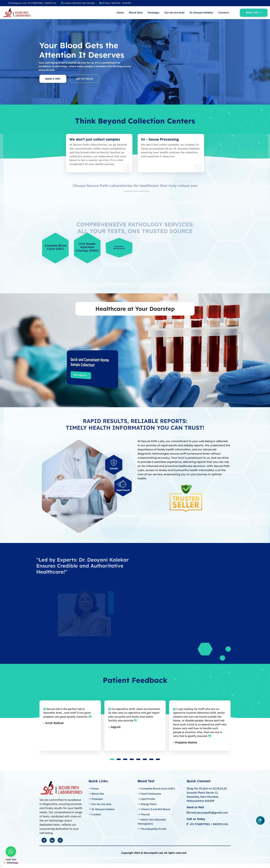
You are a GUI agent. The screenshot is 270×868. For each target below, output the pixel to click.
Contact (95, 814)
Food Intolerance (149, 794)
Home (120, 13)
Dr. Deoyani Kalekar (201, 13)
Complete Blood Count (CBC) (156, 789)
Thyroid (144, 814)
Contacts (224, 13)
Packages (154, 13)
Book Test (254, 13)
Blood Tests (136, 13)
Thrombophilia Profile (152, 829)
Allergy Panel (147, 804)
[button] (112, 759)
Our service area (174, 13)
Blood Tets (96, 794)
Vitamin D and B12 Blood (154, 809)
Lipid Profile (146, 799)
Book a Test (41, 79)
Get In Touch (96, 79)
